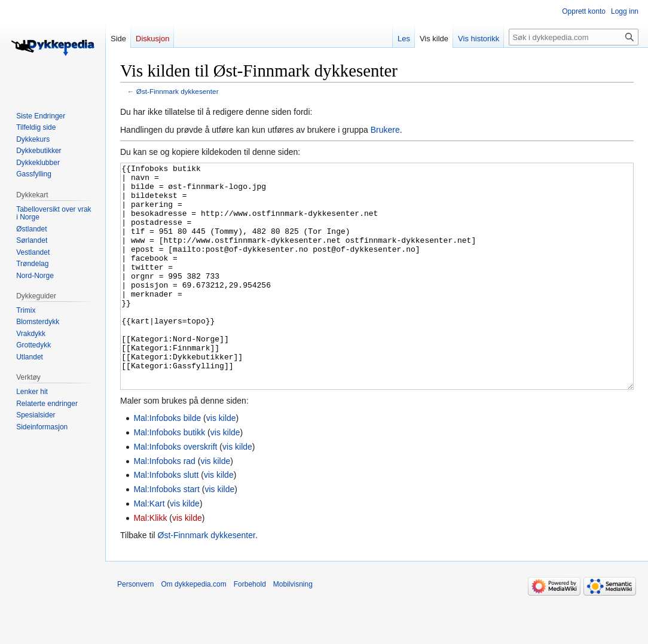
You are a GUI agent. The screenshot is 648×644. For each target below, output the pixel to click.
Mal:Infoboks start (166, 534)
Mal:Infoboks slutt (166, 520)
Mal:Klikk (150, 563)
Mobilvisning (293, 629)
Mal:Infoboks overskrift (175, 492)
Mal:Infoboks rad (164, 506)
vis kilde (221, 463)
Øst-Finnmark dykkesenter (178, 91)
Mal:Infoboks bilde (167, 463)
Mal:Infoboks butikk (169, 477)
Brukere (385, 130)
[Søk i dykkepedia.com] (574, 37)
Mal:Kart (149, 548)
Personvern (135, 629)
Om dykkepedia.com (193, 629)
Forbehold (250, 629)
